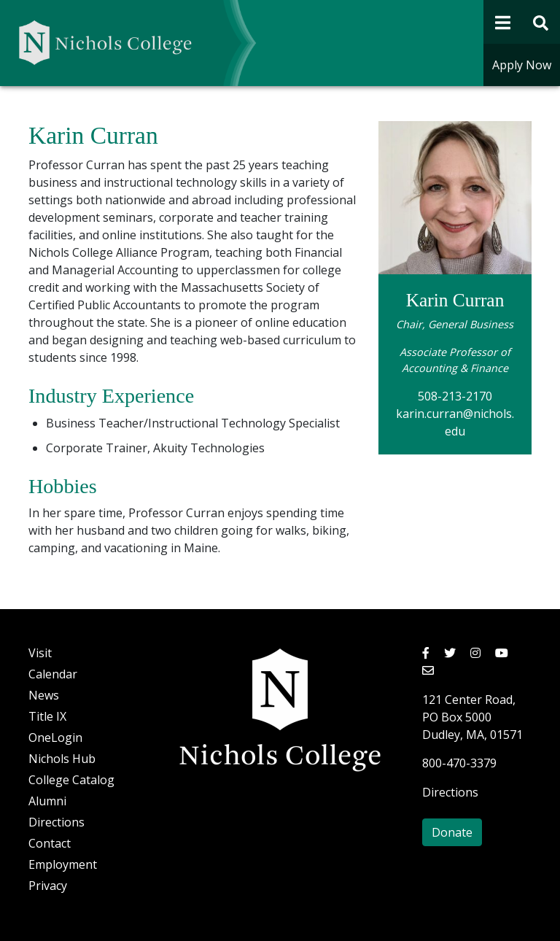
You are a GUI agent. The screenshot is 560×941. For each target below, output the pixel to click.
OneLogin (55, 737)
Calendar (53, 674)
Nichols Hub (62, 759)
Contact (50, 843)
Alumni (47, 801)
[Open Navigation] (503, 22)
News (44, 695)
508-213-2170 (455, 396)
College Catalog (71, 780)
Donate (452, 832)
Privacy (48, 886)
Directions (57, 822)
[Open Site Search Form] (541, 22)
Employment (63, 864)
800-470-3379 (459, 763)
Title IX (47, 716)
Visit (40, 653)
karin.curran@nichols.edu (455, 422)
